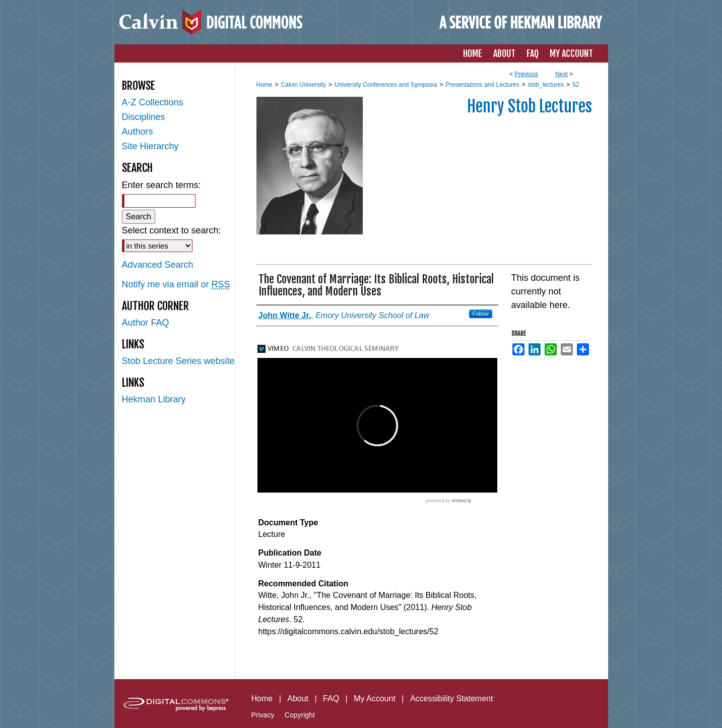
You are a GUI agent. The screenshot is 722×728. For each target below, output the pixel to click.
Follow (481, 314)
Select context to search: (172, 230)
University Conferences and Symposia (386, 85)
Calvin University (304, 85)
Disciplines (144, 117)
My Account (375, 699)
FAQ (331, 699)
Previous (526, 74)
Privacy (263, 715)
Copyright (300, 715)
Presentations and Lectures (482, 85)
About (298, 699)
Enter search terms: (161, 185)
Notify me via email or (176, 285)
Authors (138, 132)
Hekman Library (154, 399)
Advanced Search (158, 265)
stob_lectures (546, 85)
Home (265, 85)
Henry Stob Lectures (530, 106)
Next (562, 74)
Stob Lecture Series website (178, 361)
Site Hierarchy (150, 146)
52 (576, 85)
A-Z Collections (153, 102)
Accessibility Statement (452, 699)
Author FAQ (146, 323)
